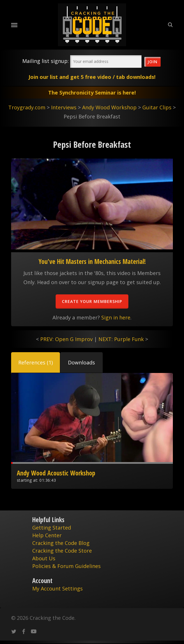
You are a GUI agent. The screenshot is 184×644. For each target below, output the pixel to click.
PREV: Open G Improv (66, 339)
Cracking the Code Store (62, 551)
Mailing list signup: (46, 61)
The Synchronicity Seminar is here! (92, 93)
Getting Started (52, 528)
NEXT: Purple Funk (121, 339)
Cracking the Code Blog (61, 543)
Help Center (47, 535)
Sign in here (116, 317)
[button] (36, 362)
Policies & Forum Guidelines (66, 566)
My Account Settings (57, 588)
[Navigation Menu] (14, 25)
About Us (44, 558)
